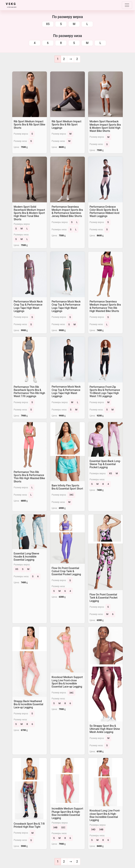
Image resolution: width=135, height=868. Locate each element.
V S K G (11, 4)
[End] (77, 59)
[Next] (71, 59)
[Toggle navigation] (127, 5)
